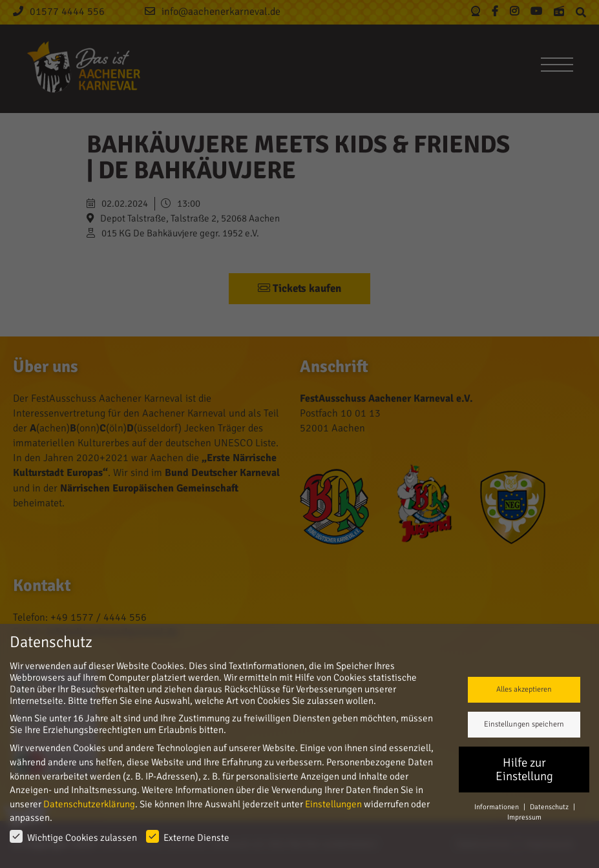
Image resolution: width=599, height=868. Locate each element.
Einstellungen (333, 804)
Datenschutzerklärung (89, 804)
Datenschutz (550, 807)
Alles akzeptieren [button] (524, 689)
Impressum (524, 817)
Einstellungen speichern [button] (524, 724)
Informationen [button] (497, 807)
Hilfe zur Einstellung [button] (524, 770)
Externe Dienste (188, 837)
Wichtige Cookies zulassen (73, 837)
